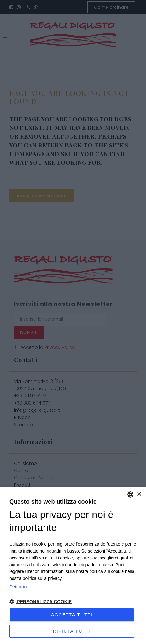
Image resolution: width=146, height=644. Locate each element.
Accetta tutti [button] (72, 615)
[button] (73, 602)
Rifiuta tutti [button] (72, 631)
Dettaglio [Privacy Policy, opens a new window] (18, 587)
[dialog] (73, 565)
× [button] (139, 494)
